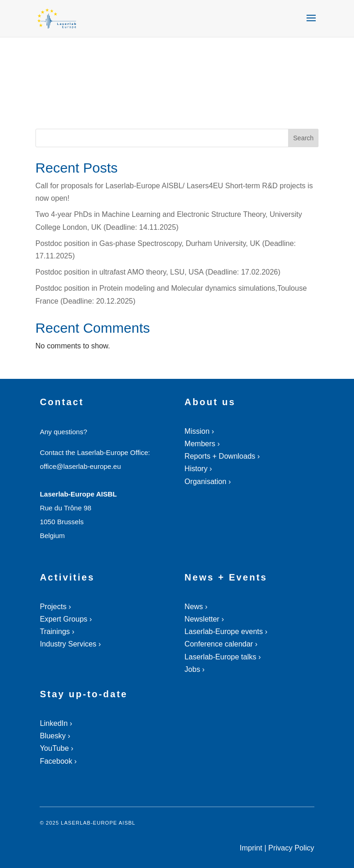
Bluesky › (55, 736)
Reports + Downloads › (222, 456)
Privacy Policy (291, 848)
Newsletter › (204, 619)
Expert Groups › (66, 619)
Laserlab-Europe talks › (222, 657)
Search (303, 138)
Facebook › (58, 761)
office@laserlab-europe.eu (80, 466)
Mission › (199, 431)
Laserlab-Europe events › (226, 632)
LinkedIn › (56, 723)
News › (196, 607)
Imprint (251, 848)
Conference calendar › (221, 644)
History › (198, 469)
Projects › (55, 607)
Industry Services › (70, 644)
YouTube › (56, 748)
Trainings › (57, 632)
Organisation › (208, 482)
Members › (202, 444)
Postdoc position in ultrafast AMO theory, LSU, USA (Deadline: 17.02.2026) (158, 272)
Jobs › (195, 669)
